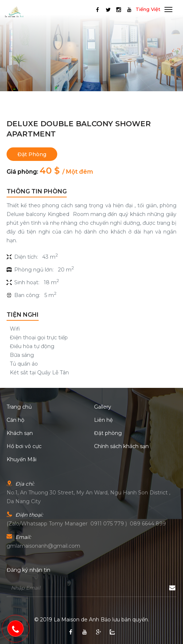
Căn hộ (15, 420)
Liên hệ (103, 420)
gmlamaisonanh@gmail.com (43, 546)
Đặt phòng (32, 154)
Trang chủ (19, 407)
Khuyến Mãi (22, 459)
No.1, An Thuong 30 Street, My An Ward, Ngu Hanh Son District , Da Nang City (88, 497)
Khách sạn (20, 433)
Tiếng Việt (148, 9)
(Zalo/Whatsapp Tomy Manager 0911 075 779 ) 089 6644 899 (86, 524)
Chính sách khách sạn (121, 446)
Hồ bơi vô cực (24, 446)
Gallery (103, 407)
